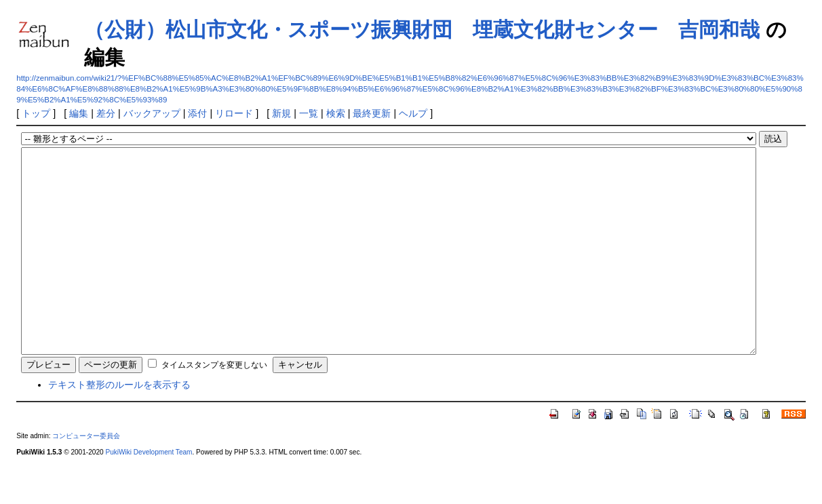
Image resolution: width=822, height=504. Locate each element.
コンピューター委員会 (86, 477)
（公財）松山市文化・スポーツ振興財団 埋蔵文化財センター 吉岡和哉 (422, 30)
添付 (197, 113)
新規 (281, 113)
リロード (234, 113)
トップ (36, 113)
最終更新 (372, 113)
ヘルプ (413, 113)
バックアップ (152, 113)
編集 (79, 113)
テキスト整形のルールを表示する (119, 425)
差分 (106, 113)
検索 (336, 113)
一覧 (309, 113)
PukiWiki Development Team (149, 493)
